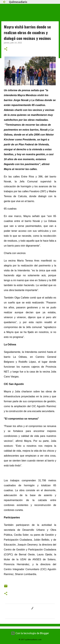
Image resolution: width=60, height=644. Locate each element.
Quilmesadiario (18, 2)
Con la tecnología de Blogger (30, 633)
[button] (6, 49)
